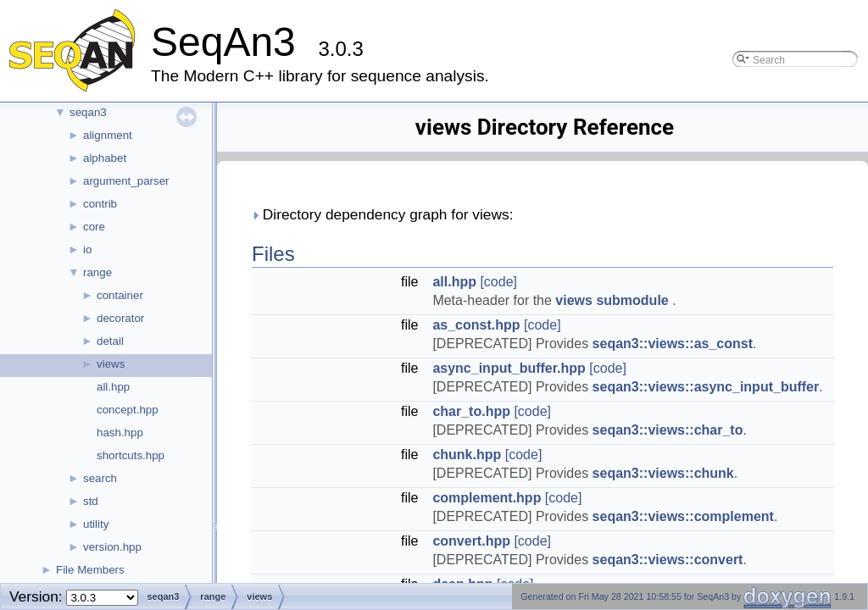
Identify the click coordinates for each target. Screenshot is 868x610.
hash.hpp (120, 433)
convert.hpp (471, 541)
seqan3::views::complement (683, 516)
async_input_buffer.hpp (509, 368)
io (87, 250)
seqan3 (88, 112)
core (94, 227)
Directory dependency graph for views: (382, 214)
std (91, 501)
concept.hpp (128, 410)
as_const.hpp (476, 325)
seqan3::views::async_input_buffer (706, 387)
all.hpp (113, 387)
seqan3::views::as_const (673, 344)
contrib (100, 204)
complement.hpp (487, 498)
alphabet (105, 158)
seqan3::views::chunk (663, 473)
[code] (498, 282)
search (100, 478)
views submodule (614, 300)
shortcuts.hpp (131, 455)
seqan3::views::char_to (668, 430)
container (120, 295)
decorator (120, 318)
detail (110, 341)
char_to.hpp (471, 411)
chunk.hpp (467, 455)
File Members (90, 570)
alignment (108, 135)
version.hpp (112, 547)
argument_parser (126, 181)
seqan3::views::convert (668, 560)
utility (96, 524)
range (97, 272)
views (111, 364)
